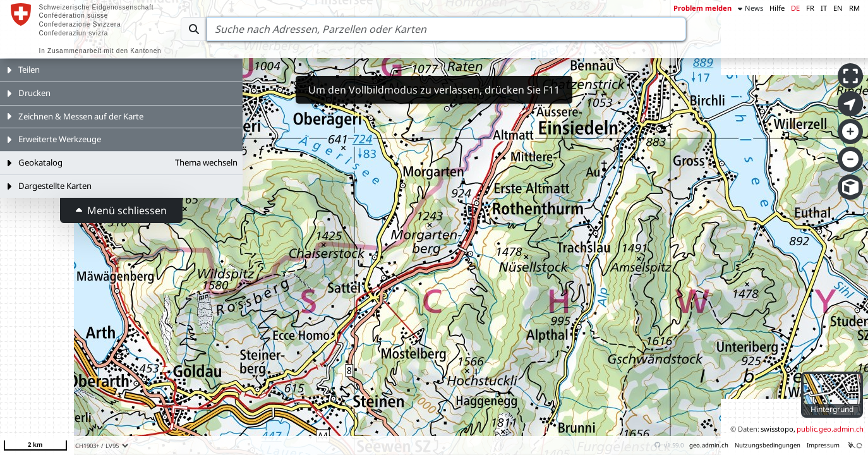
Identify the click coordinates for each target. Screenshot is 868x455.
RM (854, 8)
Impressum (823, 445)
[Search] (446, 29)
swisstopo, (778, 429)
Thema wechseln (206, 162)
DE (795, 8)
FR (810, 8)
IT (824, 8)
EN (838, 8)
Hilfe (777, 8)
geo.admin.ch (709, 445)
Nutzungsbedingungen (768, 445)
